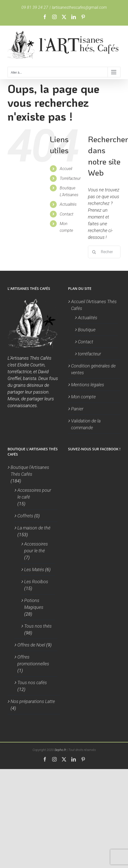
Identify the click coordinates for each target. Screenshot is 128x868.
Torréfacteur (70, 178)
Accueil (66, 169)
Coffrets (25, 516)
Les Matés (34, 569)
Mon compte (83, 397)
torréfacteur (89, 354)
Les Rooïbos (36, 582)
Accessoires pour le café (34, 494)
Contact (67, 214)
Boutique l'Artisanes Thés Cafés (30, 471)
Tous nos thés (38, 626)
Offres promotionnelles (33, 660)
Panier (77, 409)
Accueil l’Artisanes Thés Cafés (94, 305)
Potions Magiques (34, 604)
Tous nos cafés (32, 683)
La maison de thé (34, 528)
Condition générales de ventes (93, 369)
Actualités (68, 204)
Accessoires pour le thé (36, 547)
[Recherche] (94, 252)
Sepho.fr (60, 750)
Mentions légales (88, 385)
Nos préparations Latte (33, 701)
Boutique (87, 330)
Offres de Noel (31, 645)
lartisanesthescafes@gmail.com (79, 7)
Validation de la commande (86, 424)
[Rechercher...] (104, 252)
